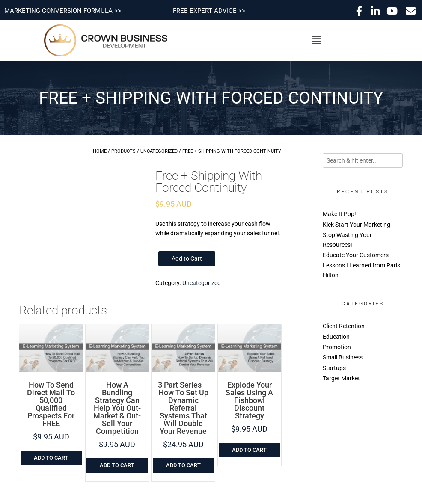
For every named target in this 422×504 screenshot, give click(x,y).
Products (123, 151)
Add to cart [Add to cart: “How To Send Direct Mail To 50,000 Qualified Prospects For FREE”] (51, 458)
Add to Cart (187, 258)
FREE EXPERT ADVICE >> (209, 11)
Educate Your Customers (356, 255)
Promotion (337, 347)
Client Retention (344, 326)
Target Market (341, 378)
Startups (334, 368)
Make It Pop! (339, 214)
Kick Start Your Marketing (357, 225)
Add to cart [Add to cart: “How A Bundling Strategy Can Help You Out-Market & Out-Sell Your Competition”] (117, 465)
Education (336, 337)
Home (100, 151)
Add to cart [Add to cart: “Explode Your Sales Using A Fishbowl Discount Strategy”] (249, 450)
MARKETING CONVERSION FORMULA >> (63, 11)
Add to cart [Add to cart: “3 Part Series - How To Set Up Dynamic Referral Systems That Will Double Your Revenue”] (183, 465)
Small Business (343, 357)
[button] (316, 40)
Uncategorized (159, 151)
